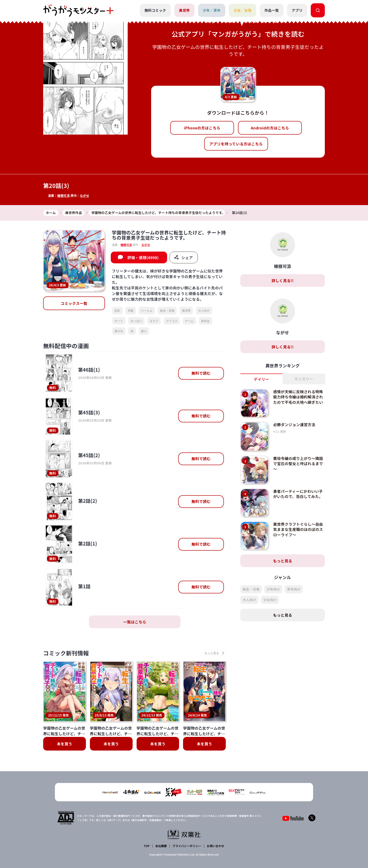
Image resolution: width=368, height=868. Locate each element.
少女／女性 (243, 10)
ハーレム (147, 310)
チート (119, 321)
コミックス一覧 (74, 303)
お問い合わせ (215, 846)
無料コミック (155, 10)
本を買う (64, 744)
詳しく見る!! (283, 280)
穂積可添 (63, 196)
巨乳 (117, 310)
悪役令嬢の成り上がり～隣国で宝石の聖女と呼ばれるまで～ (298, 464)
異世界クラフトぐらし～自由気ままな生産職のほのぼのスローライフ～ (298, 529)
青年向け (294, 589)
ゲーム (189, 321)
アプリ (297, 10)
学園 (131, 310)
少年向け (273, 589)
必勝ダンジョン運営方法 (294, 424)
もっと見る (283, 561)
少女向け (270, 600)
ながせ (84, 196)
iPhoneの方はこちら (202, 128)
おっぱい (136, 321)
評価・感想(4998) (143, 257)
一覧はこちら (135, 622)
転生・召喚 (167, 310)
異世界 (184, 10)
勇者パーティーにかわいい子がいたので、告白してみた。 (298, 494)
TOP (147, 846)
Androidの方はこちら (270, 128)
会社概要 (161, 846)
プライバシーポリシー (187, 846)
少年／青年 (212, 10)
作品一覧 (272, 10)
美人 (144, 331)
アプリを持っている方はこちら (236, 144)
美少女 (119, 331)
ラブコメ (172, 321)
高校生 (205, 321)
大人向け (204, 310)
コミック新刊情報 (66, 653)
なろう (154, 321)
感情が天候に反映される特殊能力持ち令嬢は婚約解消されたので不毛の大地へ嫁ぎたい (298, 397)
